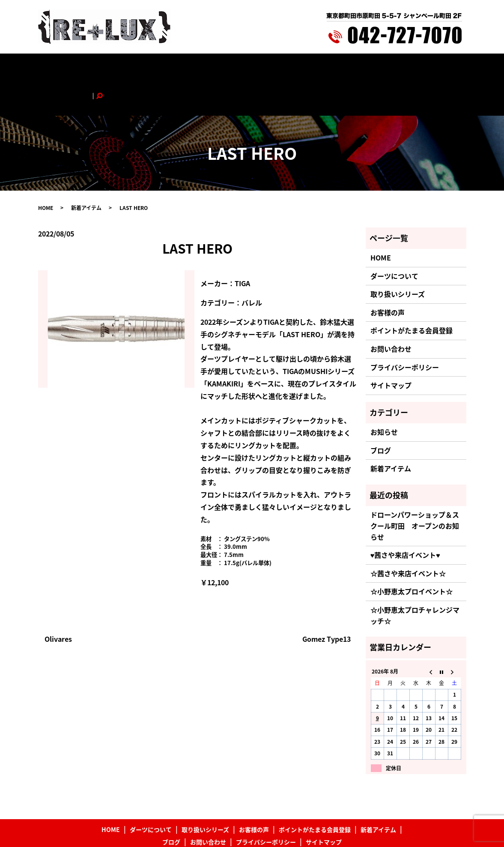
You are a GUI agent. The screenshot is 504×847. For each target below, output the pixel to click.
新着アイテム (336, 67)
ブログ (371, 67)
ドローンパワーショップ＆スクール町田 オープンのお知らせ (415, 491)
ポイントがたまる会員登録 (274, 67)
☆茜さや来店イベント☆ (408, 538)
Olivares (58, 604)
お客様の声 (215, 67)
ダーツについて (114, 67)
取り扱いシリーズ (168, 67)
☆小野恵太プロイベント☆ (412, 557)
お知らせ (384, 397)
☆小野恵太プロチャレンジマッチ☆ (415, 580)
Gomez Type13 (327, 604)
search (440, 67)
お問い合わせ (407, 67)
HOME (76, 67)
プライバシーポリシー (405, 332)
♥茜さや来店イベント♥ (405, 520)
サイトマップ (391, 350)
